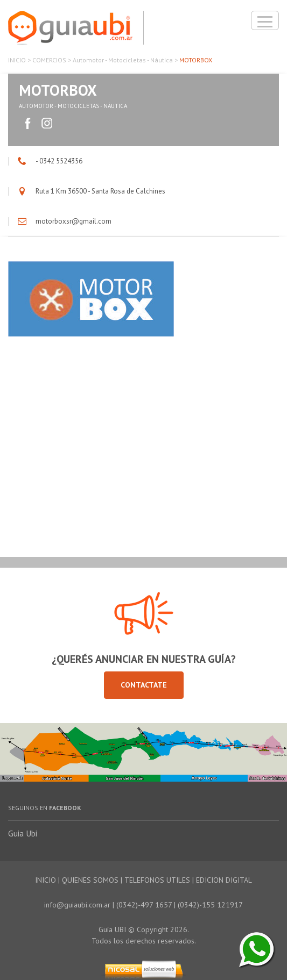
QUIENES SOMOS (90, 880)
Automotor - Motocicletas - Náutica (123, 60)
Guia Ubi (23, 833)
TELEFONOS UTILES (157, 880)
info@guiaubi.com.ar (77, 905)
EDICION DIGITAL (224, 880)
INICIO (17, 60)
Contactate (144, 685)
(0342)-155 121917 (210, 905)
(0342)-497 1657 (144, 905)
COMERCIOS (49, 60)
